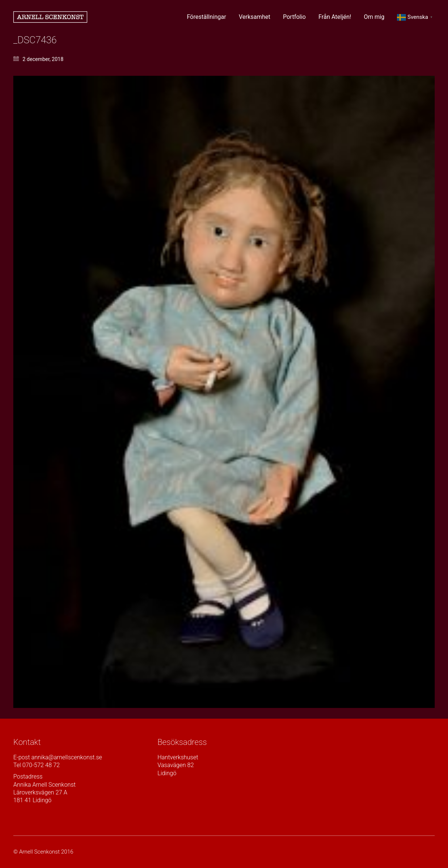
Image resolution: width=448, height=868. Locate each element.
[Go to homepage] (50, 17)
